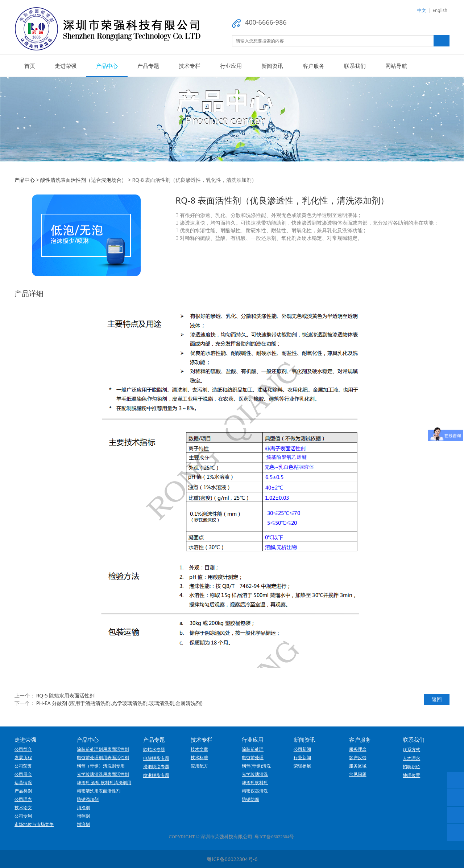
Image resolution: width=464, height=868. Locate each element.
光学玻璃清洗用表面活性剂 (103, 774)
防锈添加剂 (88, 799)
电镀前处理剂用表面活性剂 (103, 758)
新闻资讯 (272, 66)
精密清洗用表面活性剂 (99, 791)
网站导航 (396, 66)
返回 (437, 699)
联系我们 (355, 66)
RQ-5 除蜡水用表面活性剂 (66, 695)
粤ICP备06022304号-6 (232, 859)
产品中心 (107, 66)
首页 (30, 66)
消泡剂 (83, 808)
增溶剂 (83, 824)
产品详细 (29, 293)
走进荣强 (66, 66)
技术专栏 (190, 66)
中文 (422, 10)
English (440, 10)
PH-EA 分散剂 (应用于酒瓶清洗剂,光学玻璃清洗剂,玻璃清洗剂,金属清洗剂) (119, 703)
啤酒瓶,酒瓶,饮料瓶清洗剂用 (104, 783)
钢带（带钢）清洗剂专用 (101, 766)
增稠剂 (83, 816)
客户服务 (314, 66)
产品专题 (148, 66)
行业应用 (231, 66)
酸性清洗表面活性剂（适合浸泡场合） (83, 180)
